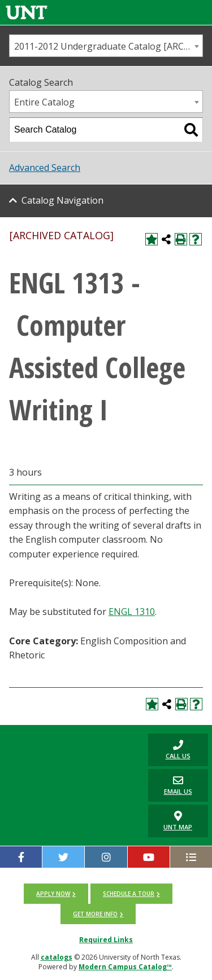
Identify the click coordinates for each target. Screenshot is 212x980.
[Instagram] (106, 857)
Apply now (53, 894)
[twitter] (63, 857)
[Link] (27, 12)
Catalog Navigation (62, 200)
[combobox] (106, 46)
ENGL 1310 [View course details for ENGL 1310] (132, 612)
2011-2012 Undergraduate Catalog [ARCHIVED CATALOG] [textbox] (108, 46)
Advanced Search (45, 168)
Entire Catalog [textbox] (44, 102)
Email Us (170, 785)
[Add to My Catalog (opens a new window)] (152, 239)
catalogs (57, 957)
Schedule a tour (129, 894)
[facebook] (21, 857)
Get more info (95, 914)
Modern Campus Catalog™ (125, 967)
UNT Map (178, 821)
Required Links (106, 940)
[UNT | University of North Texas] (71, 742)
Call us (169, 750)
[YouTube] (149, 857)
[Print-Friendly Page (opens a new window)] (181, 239)
